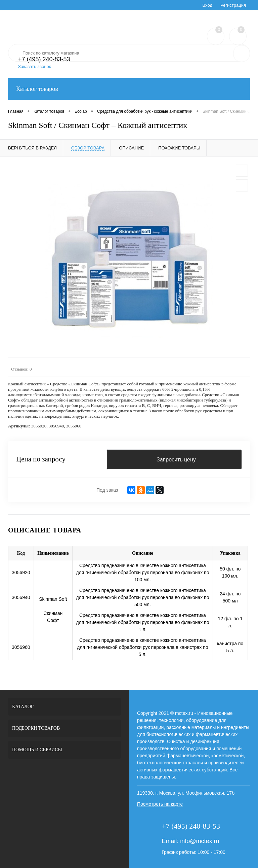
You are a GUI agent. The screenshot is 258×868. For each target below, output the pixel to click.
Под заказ (107, 490)
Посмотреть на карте (160, 804)
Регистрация (233, 5)
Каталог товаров (129, 89)
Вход (207, 5)
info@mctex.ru (200, 841)
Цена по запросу (41, 460)
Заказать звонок (34, 66)
